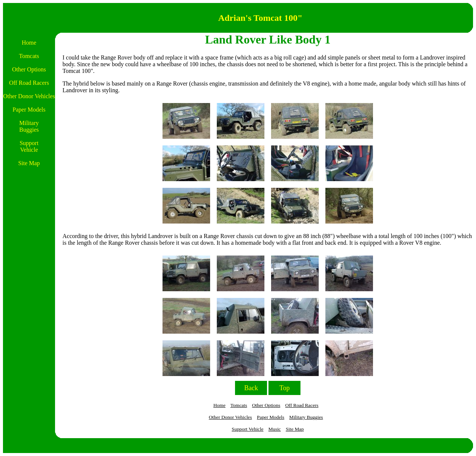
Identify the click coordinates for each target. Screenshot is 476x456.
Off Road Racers (302, 405)
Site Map (295, 429)
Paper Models (271, 417)
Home (220, 405)
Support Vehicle (247, 429)
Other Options (266, 405)
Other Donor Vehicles (230, 417)
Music (275, 429)
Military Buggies (306, 417)
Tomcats (239, 405)
